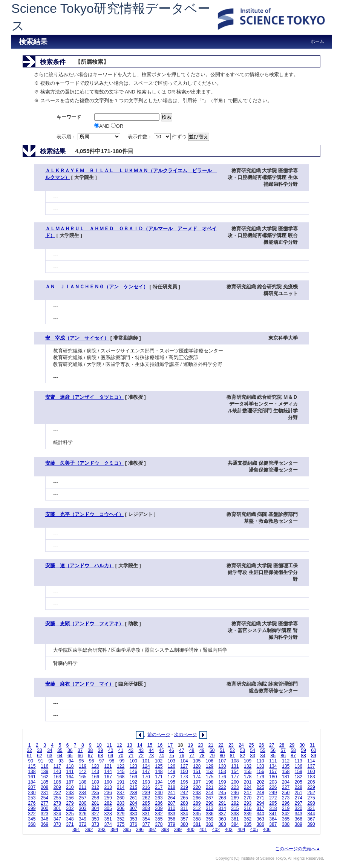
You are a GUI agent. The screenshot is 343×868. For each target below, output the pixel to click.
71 (131, 756)
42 (131, 750)
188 (83, 782)
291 (222, 803)
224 (248, 787)
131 (235, 766)
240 (159, 793)
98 (112, 761)
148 (159, 772)
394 (114, 830)
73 (151, 756)
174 (197, 777)
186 (57, 782)
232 (57, 793)
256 (70, 798)
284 (133, 803)
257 (83, 798)
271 (260, 798)
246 (235, 793)
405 (254, 830)
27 (272, 745)
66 (80, 756)
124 (146, 766)
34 (50, 750)
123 (133, 766)
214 (121, 787)
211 (83, 787)
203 (273, 782)
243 (197, 793)
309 (159, 808)
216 (146, 787)
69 (111, 756)
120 (95, 766)
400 (190, 830)
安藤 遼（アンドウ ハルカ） (80, 566)
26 (262, 745)
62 (40, 756)
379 (171, 824)
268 (222, 798)
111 (273, 761)
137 (311, 766)
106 (210, 761)
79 (212, 756)
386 (260, 824)
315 (235, 808)
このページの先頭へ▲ (298, 849)
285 (146, 803)
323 (44, 814)
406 (267, 830)
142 (83, 772)
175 (210, 777)
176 (222, 777)
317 (260, 808)
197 (197, 782)
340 (260, 814)
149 (171, 772)
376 (133, 824)
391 (76, 830)
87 (293, 756)
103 (171, 761)
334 (184, 814)
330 (133, 814)
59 (303, 750)
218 (171, 787)
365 (286, 819)
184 (32, 782)
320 (299, 808)
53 (243, 750)
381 (197, 824)
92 (51, 761)
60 (314, 750)
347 (57, 819)
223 (235, 787)
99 (122, 761)
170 (146, 777)
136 (299, 766)
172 (171, 777)
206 (311, 782)
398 (165, 830)
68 (101, 756)
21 (211, 745)
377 (146, 824)
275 (311, 798)
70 (121, 756)
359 (210, 819)
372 (83, 824)
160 (311, 772)
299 (32, 808)
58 (293, 750)
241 (171, 793)
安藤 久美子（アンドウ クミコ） (84, 463)
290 (210, 803)
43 (141, 750)
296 (286, 803)
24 (241, 745)
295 (273, 803)
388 (286, 824)
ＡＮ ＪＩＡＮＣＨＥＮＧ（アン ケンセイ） (97, 287)
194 (159, 782)
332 (159, 814)
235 (95, 793)
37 (80, 750)
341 (273, 814)
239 (146, 793)
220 (197, 787)
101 (146, 761)
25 (251, 745)
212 (95, 787)
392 (89, 830)
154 (235, 772)
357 (184, 819)
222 (222, 787)
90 (31, 761)
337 (222, 814)
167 (108, 777)
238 (133, 793)
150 (184, 772)
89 (314, 756)
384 (235, 824)
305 (108, 808)
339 (248, 814)
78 (202, 756)
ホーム (317, 41)
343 (299, 814)
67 (90, 756)
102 (159, 761)
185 (44, 782)
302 (70, 808)
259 (108, 798)
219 (184, 787)
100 (133, 761)
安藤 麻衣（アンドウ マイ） (80, 684)
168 (121, 777)
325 (70, 814)
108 (235, 761)
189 (95, 782)
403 (228, 830)
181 (286, 777)
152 (210, 772)
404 (241, 830)
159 (299, 772)
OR (117, 126)
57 (283, 750)
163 (57, 777)
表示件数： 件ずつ (158, 137)
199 (222, 782)
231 (44, 793)
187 (70, 782)
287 (171, 803)
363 (260, 819)
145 (121, 772)
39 (101, 750)
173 (184, 777)
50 (212, 750)
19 (191, 745)
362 (248, 819)
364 (273, 819)
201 (248, 782)
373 (95, 824)
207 (32, 787)
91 (41, 761)
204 (286, 782)
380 (184, 824)
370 (57, 824)
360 (222, 819)
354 (146, 819)
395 (127, 830)
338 (235, 814)
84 (263, 756)
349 (83, 819)
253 (32, 798)
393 (102, 830)
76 (182, 756)
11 (109, 745)
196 (184, 782)
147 (146, 772)
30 (302, 745)
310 (171, 808)
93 (61, 761)
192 (133, 782)
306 (121, 808)
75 (171, 756)
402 (216, 830)
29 (292, 745)
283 (121, 803)
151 (197, 772)
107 (222, 761)
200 (235, 782)
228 (299, 787)
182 (299, 777)
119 (83, 766)
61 (29, 756)
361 (235, 819)
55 (263, 750)
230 (32, 793)
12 (119, 745)
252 (311, 793)
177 (235, 777)
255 (57, 798)
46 (171, 750)
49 (202, 750)
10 (99, 745)
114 (311, 761)
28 (282, 745)
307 (133, 808)
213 (108, 787)
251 (299, 793)
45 (161, 750)
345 (32, 819)
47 (182, 750)
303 (83, 808)
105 (197, 761)
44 (151, 750)
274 (299, 798)
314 (222, 808)
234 (83, 793)
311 (184, 808)
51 (222, 750)
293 (248, 803)
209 (57, 787)
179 (260, 777)
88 (303, 756)
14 (140, 745)
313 (210, 808)
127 (184, 766)
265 (184, 798)
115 (32, 766)
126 (171, 766)
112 (286, 761)
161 (32, 777)
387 (273, 824)
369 (44, 824)
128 (197, 766)
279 (70, 803)
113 (299, 761)
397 (152, 830)
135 (286, 766)
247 (248, 793)
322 (32, 814)
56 (273, 750)
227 (286, 787)
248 (260, 793)
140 (57, 772)
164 (70, 777)
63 (50, 756)
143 (95, 772)
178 (248, 777)
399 (178, 830)
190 (108, 782)
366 (299, 819)
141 (70, 772)
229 (311, 787)
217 (159, 787)
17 (170, 745)
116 (44, 766)
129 (210, 766)
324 (57, 814)
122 (121, 766)
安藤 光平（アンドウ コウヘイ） (84, 514)
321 (311, 808)
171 (159, 777)
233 (70, 793)
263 (159, 798)
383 (222, 824)
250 (286, 793)
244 (210, 793)
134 (273, 766)
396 (140, 830)
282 (108, 803)
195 (171, 782)
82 (243, 756)
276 (32, 803)
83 (253, 756)
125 (159, 766)
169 (133, 777)
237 (121, 793)
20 (201, 745)
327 (95, 814)
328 (108, 814)
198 (210, 782)
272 (273, 798)
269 (235, 798)
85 (273, 756)
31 (312, 745)
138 (32, 772)
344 (311, 814)
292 (235, 803)
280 (83, 803)
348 (70, 819)
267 (210, 798)
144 (108, 772)
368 (32, 824)
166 (95, 777)
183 (311, 777)
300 (44, 808)
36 (70, 750)
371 (70, 824)
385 (248, 824)
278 (57, 803)
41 (121, 750)
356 (171, 819)
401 (203, 830)
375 (121, 824)
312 (197, 808)
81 (233, 756)
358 (197, 819)
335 (197, 814)
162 (44, 777)
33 (40, 750)
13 (130, 745)
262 (146, 798)
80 (222, 756)
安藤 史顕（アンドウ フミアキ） (84, 624)
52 (233, 750)
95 (81, 761)
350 (95, 819)
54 (253, 750)
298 (311, 803)
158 (286, 772)
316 (248, 808)
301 (57, 808)
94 (71, 761)
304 (95, 808)
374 (108, 824)
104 (184, 761)
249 (273, 793)
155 (248, 772)
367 (311, 819)
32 (29, 750)
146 (133, 772)
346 (44, 819)
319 (286, 808)
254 (44, 798)
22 (221, 745)
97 (102, 761)
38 (90, 750)
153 (222, 772)
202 (260, 782)
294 (260, 803)
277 (44, 803)
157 (273, 772)
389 (299, 824)
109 (248, 761)
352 (121, 819)
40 (111, 750)
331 (146, 814)
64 (60, 756)
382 (210, 824)
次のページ (185, 735)
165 (83, 777)
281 (95, 803)
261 (133, 798)
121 (108, 766)
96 (92, 761)
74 (161, 756)
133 (260, 766)
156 (260, 772)
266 (197, 798)
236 (108, 793)
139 (44, 772)
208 (44, 787)
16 (160, 745)
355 (159, 819)
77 (192, 756)
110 (260, 761)
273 (286, 798)
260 (121, 798)
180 (273, 777)
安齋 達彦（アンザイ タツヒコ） (84, 397)
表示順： (89, 137)
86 (283, 756)
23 (231, 745)
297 (299, 803)
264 (171, 798)
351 (108, 819)
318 (273, 808)
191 (121, 782)
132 (248, 766)
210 (70, 787)
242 (184, 793)
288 (184, 803)
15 (150, 745)
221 (210, 787)
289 (197, 803)
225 (260, 787)
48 (192, 750)
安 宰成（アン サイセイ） (77, 338)
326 (83, 814)
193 (146, 782)
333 (171, 814)
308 (146, 808)
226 (273, 787)
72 (141, 756)
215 (133, 787)
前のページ (159, 735)
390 (311, 824)
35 (60, 750)
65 (70, 756)
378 (159, 824)
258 (95, 798)
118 (70, 766)
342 (286, 814)
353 (133, 819)
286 (159, 803)
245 (222, 793)
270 (248, 798)
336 (210, 814)
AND (103, 126)
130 (222, 766)
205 (299, 782)
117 (57, 766)
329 (121, 814)
